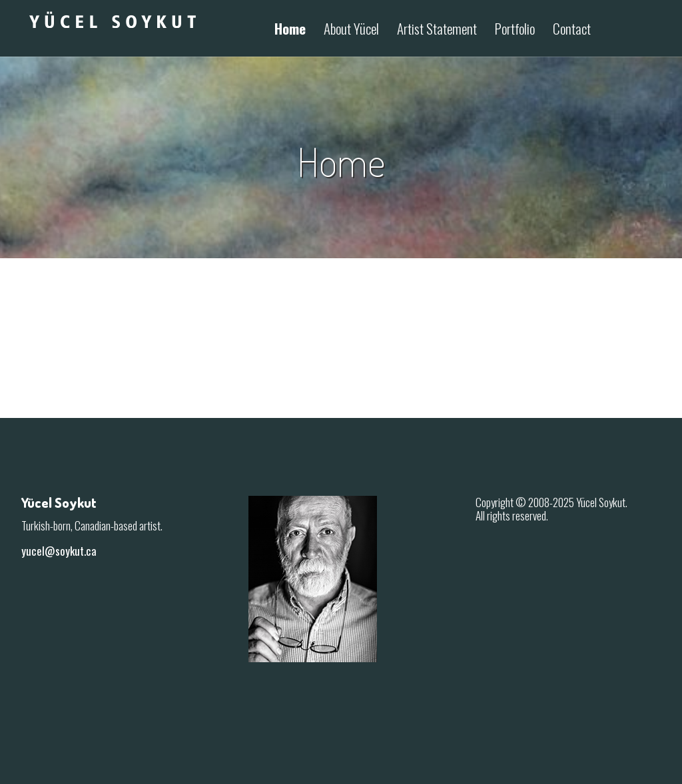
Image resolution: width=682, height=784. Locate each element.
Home (290, 30)
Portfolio (515, 30)
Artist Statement (437, 30)
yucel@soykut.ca (59, 551)
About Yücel (351, 30)
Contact (572, 30)
